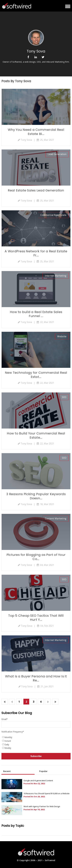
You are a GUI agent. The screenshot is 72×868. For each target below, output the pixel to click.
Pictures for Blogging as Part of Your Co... (36, 557)
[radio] (36, 738)
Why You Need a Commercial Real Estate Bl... (36, 132)
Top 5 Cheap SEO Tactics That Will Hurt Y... (36, 618)
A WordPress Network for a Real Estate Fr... (36, 253)
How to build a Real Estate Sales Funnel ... (36, 314)
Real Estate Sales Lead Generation (36, 190)
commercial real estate (53, 215)
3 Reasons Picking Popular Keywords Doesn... (36, 496)
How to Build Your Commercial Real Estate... (36, 435)
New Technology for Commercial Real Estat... (36, 375)
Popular (43, 771)
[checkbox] (36, 743)
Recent (7, 771)
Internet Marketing (56, 276)
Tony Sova (26, 140)
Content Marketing (56, 518)
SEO (64, 397)
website (62, 336)
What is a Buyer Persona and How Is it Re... (36, 678)
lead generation (57, 154)
